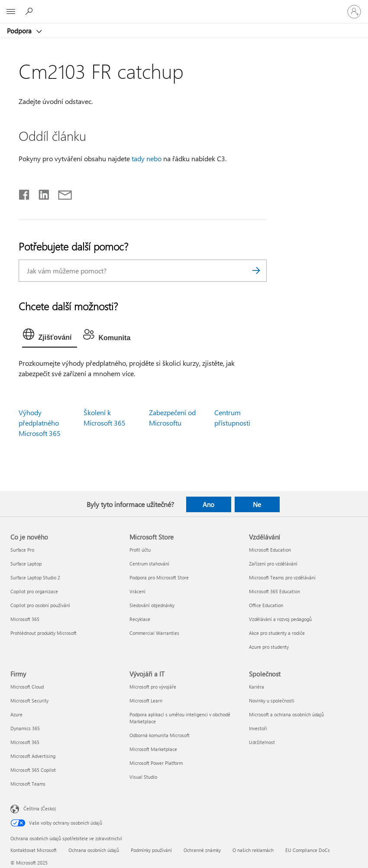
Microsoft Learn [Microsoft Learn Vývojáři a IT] (146, 701)
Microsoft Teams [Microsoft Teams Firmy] (28, 784)
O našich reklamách (253, 850)
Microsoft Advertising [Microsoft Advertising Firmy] (33, 756)
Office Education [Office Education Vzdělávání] (266, 605)
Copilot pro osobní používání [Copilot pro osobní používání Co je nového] (40, 605)
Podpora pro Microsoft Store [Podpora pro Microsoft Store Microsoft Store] (159, 577)
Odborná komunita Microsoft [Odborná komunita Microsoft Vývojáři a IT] (160, 735)
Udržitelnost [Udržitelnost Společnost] (262, 742)
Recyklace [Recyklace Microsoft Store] (140, 619)
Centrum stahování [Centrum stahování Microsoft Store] (149, 564)
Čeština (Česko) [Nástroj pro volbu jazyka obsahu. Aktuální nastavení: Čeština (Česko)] (40, 808)
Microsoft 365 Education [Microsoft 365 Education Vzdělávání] (274, 591)
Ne (257, 504)
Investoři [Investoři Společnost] (258, 728)
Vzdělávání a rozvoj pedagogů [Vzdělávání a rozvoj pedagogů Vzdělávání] (280, 619)
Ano (208, 504)
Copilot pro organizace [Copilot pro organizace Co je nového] (34, 591)
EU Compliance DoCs (308, 850)
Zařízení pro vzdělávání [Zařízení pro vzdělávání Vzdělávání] (273, 564)
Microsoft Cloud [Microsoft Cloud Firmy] (27, 687)
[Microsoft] (184, 7)
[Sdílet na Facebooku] (25, 193)
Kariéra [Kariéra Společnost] (257, 687)
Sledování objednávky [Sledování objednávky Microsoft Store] (152, 605)
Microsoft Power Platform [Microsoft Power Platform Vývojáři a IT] (156, 763)
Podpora (20, 31)
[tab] (50, 336)
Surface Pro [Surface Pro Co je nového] (22, 550)
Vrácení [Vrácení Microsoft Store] (137, 591)
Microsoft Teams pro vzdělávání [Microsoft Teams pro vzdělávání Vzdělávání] (282, 577)
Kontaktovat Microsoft (34, 850)
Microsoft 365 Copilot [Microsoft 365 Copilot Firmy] (33, 770)
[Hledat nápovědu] (30, 11)
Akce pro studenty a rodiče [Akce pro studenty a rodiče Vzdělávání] (277, 633)
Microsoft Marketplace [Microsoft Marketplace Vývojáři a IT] (153, 749)
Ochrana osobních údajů (94, 850)
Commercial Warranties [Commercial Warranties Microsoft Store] (154, 633)
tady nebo (147, 158)
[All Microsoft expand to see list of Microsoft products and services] (11, 12)
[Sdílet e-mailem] (61, 193)
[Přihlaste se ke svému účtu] (354, 12)
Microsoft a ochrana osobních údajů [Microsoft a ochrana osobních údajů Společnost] (286, 714)
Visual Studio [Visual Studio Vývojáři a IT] (143, 777)
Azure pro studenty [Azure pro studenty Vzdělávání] (269, 647)
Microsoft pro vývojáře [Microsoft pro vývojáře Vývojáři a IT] (153, 687)
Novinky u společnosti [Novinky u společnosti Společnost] (272, 701)
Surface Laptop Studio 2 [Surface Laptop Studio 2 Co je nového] (35, 577)
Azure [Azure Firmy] (16, 714)
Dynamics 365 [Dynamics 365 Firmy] (25, 728)
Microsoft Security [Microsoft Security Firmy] (29, 701)
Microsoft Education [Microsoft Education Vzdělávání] (270, 550)
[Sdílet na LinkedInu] (40, 193)
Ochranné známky (202, 850)
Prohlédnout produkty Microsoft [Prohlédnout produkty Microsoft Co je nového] (44, 633)
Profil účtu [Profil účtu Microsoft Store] (140, 550)
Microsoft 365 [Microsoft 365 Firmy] (25, 742)
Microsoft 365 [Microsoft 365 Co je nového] (25, 619)
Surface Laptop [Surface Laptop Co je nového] (26, 564)
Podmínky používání (151, 850)
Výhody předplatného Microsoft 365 (40, 423)
